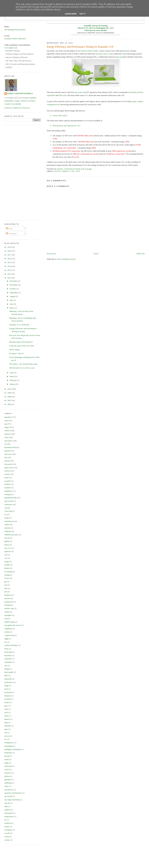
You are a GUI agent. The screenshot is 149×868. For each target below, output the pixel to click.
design (7, 669)
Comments (11, 234)
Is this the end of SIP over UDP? (22, 346)
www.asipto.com (11, 48)
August (13, 296)
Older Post (141, 254)
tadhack (7, 810)
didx (6, 675)
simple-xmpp (9, 622)
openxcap (8, 766)
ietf (6, 585)
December (14, 281)
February (13, 380)
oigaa (6, 763)
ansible (7, 565)
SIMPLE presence (11, 535)
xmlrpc (7, 840)
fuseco (7, 578)
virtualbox (8, 830)
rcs (6, 514)
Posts (9, 229)
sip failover (9, 790)
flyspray (8, 696)
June (12, 304)
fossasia (7, 699)
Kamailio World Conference (15, 39)
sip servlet (8, 796)
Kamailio (126, 51)
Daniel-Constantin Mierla (20, 94)
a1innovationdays (11, 645)
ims (6, 457)
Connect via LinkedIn (13, 104)
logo (6, 729)
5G (6, 642)
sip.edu (7, 803)
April (12, 373)
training (7, 494)
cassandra (8, 662)
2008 (9, 397)
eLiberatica (9, 682)
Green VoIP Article (60, 116)
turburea (8, 823)
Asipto (17, 101)
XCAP (7, 538)
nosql (6, 759)
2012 (9, 274)
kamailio (66, 171)
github (7, 541)
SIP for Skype (14, 350)
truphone (8, 531)
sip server (8, 454)
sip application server (13, 625)
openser (7, 434)
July (12, 300)
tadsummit (8, 813)
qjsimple (8, 779)
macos (7, 736)
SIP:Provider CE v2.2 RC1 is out (22, 368)
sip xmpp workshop (12, 800)
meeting (8, 605)
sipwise (7, 528)
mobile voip (9, 608)
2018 (9, 251)
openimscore (9, 521)
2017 (9, 255)
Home (96, 254)
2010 (9, 389)
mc (6, 739)
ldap (6, 723)
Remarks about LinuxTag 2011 (21, 342)
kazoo (7, 545)
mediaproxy (9, 743)
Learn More (71, 14)
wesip (7, 837)
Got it (82, 14)
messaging (8, 746)
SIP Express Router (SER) (88, 51)
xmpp (7, 561)
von (6, 508)
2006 (9, 404)
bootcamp (8, 652)
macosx (7, 598)
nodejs (7, 612)
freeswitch (8, 464)
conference (9, 504)
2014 (9, 266)
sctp (6, 618)
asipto (57, 171)
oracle (7, 769)
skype (7, 518)
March (12, 376)
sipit (6, 806)
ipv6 (6, 712)
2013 (9, 270)
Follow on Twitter (28, 101)
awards (7, 481)
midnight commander (13, 749)
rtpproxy (8, 551)
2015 (9, 262)
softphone (8, 629)
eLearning (8, 572)
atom (6, 649)
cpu (6, 665)
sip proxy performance (13, 793)
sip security (9, 501)
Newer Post (51, 254)
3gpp (6, 639)
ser (73, 171)
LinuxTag (8, 511)
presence (8, 773)
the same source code (104, 54)
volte (6, 437)
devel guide (9, 672)
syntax (7, 632)
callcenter (8, 659)
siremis (7, 461)
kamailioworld (10, 447)
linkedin (8, 726)
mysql (7, 756)
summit (7, 488)
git (5, 582)
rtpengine (8, 615)
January (13, 384)
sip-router (8, 441)
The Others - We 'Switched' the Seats (23, 364)
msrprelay (8, 753)
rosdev (7, 524)
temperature (9, 816)
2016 (9, 259)
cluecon (7, 471)
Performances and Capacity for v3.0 (66, 126)
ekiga (6, 686)
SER (61, 95)
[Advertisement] (16, 172)
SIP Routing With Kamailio (15, 30)
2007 (9, 400)
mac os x (8, 548)
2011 (9, 278)
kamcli (7, 719)
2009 (9, 393)
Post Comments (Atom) (66, 259)
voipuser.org (9, 635)
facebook (8, 692)
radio (6, 786)
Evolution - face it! (16, 353)
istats (6, 716)
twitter (7, 826)
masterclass (9, 602)
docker (7, 568)
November (14, 285)
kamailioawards (10, 498)
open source (9, 468)
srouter (7, 474)
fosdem (7, 484)
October (13, 289)
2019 (9, 247)
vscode (7, 833)
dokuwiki (8, 679)
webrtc (7, 431)
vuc (6, 558)
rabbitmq (8, 783)
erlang (7, 575)
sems (6, 478)
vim (6, 555)
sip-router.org (80, 92)
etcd (6, 689)
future (7, 702)
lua (6, 733)
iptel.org (119, 57)
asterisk (7, 451)
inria (6, 709)
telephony (8, 491)
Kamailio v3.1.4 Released (19, 325)
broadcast (8, 655)
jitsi (6, 588)
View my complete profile (17, 108)
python (7, 776)
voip (78, 171)
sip (6, 424)
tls (5, 820)
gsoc (6, 706)
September (14, 293)
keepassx (8, 595)
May (12, 308)
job (6, 592)
